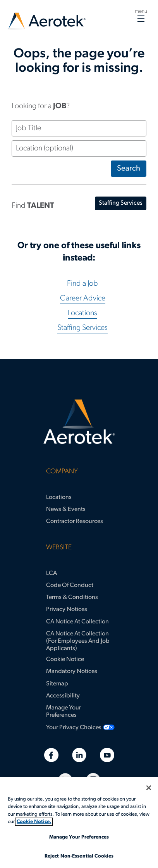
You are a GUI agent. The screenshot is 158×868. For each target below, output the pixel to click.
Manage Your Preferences (64, 712)
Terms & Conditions (72, 597)
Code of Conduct (70, 585)
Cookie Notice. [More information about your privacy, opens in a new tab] (34, 822)
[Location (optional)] (79, 148)
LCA (52, 573)
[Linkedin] (79, 755)
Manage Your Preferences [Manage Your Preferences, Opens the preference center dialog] (79, 837)
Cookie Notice (65, 659)
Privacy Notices (67, 609)
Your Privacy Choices (74, 728)
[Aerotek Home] (79, 422)
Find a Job (82, 284)
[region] (79, 822)
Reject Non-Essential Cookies (79, 856)
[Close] (149, 788)
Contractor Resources (75, 521)
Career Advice (83, 299)
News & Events (66, 509)
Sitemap (57, 684)
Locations (82, 313)
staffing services (121, 203)
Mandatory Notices (72, 671)
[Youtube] (107, 755)
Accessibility (63, 696)
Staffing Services (82, 328)
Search (129, 169)
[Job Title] (79, 128)
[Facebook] (51, 755)
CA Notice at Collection (77, 622)
